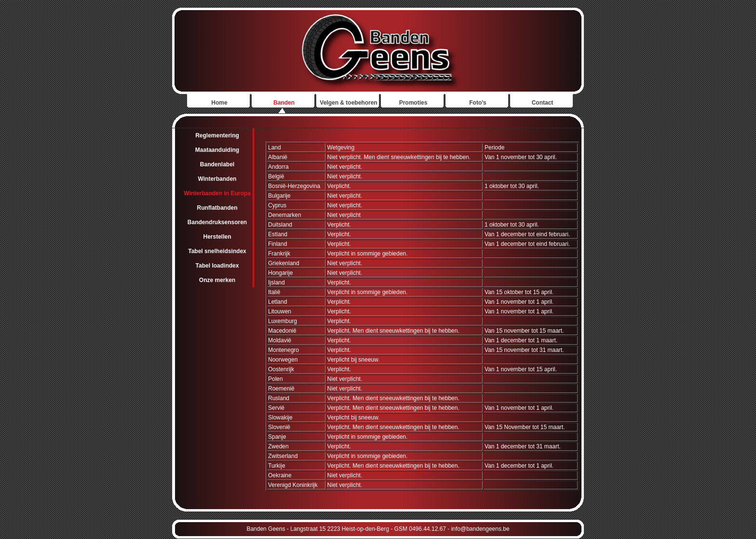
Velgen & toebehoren (348, 103)
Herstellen (217, 237)
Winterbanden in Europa (217, 193)
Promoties (413, 103)
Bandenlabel (217, 164)
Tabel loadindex (217, 266)
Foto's (478, 103)
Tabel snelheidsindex (217, 251)
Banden (284, 103)
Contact (543, 103)
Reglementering (217, 135)
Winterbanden (217, 179)
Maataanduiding (217, 150)
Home (219, 103)
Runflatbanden (217, 208)
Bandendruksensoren (217, 222)
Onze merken (217, 280)
